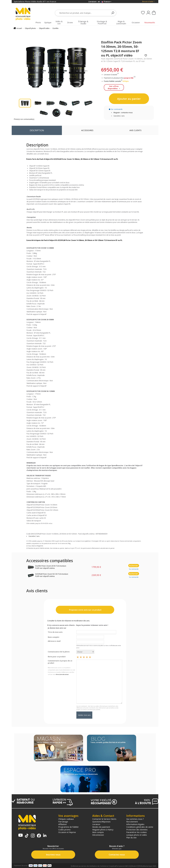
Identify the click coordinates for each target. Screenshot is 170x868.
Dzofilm (56, 28)
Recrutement (132, 822)
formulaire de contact (62, 674)
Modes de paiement (101, 827)
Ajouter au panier (129, 99)
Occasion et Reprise (67, 832)
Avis (135, 130)
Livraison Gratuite (111, 75)
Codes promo (64, 830)
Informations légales (135, 824)
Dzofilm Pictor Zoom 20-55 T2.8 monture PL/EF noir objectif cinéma (51, 567)
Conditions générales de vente (140, 827)
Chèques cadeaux (66, 819)
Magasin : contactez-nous (123, 113)
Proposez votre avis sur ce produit (85, 610)
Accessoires (87, 130)
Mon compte (98, 832)
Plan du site (131, 837)
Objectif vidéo (44, 28)
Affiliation (62, 824)
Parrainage (63, 822)
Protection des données (137, 830)
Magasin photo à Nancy (103, 830)
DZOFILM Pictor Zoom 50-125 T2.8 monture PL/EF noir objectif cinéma (52, 575)
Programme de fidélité (68, 827)
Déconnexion (98, 835)
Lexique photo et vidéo (137, 835)
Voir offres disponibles (113, 87)
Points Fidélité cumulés (112, 81)
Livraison (96, 824)
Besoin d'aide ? (148, 2)
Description (37, 130)
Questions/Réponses (101, 822)
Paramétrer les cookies (137, 832)
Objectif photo (30, 28)
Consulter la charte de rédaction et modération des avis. (69, 621)
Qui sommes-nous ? (135, 819)
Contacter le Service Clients (104, 819)
